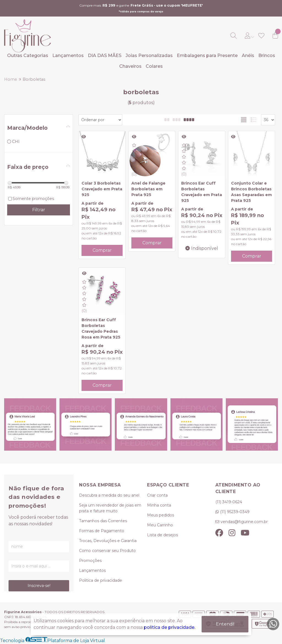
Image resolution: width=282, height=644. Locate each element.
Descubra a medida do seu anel (109, 495)
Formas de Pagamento (102, 531)
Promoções (90, 561)
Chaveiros (130, 66)
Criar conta (157, 495)
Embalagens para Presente (207, 56)
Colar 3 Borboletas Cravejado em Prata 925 (102, 189)
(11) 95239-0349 (235, 512)
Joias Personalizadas (149, 56)
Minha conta (159, 505)
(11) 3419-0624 (229, 502)
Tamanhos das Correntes (103, 521)
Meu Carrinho (160, 525)
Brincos (267, 56)
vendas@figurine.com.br (244, 522)
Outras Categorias (28, 56)
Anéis (248, 56)
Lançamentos (68, 56)
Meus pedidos (161, 515)
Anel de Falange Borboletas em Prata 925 (148, 189)
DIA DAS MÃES (105, 56)
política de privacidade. (170, 627)
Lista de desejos (162, 535)
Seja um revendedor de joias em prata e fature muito (110, 508)
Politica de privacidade (101, 580)
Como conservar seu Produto (107, 551)
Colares (154, 66)
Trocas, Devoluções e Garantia (108, 541)
